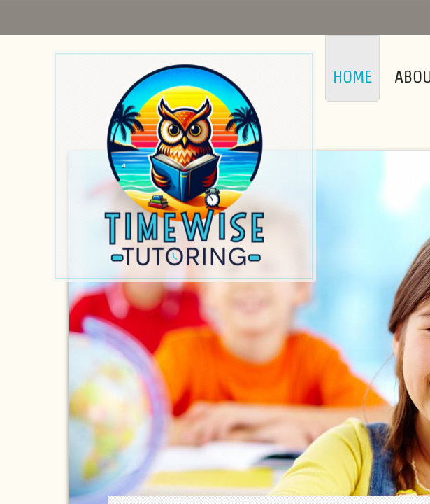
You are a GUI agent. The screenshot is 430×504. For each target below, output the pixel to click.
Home (352, 77)
